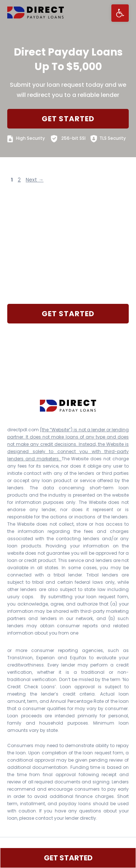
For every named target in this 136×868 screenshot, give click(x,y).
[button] (120, 13)
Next (35, 180)
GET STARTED (68, 119)
